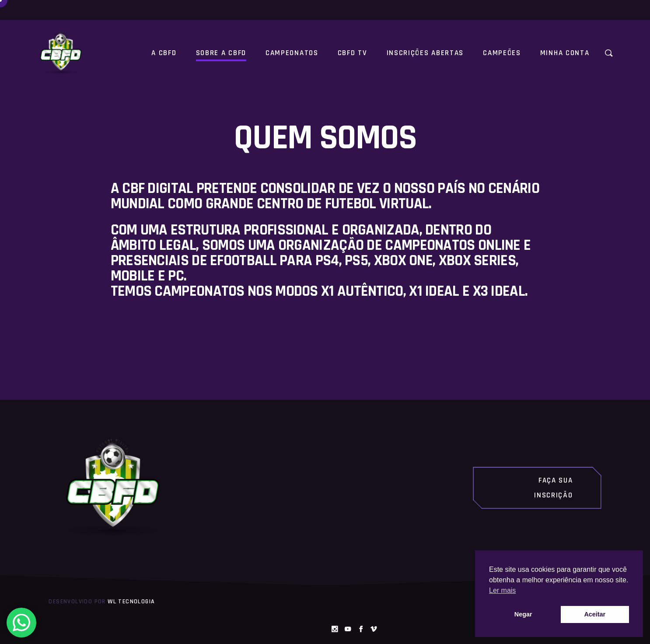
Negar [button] (523, 614)
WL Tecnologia (131, 602)
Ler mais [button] (502, 590)
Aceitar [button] (595, 614)
